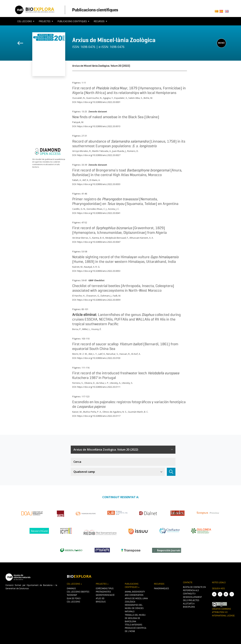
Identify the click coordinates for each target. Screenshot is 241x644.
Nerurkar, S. (112, 354)
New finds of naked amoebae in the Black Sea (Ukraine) (116, 117)
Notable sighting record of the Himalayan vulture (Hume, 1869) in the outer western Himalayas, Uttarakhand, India (125, 259)
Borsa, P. (77, 329)
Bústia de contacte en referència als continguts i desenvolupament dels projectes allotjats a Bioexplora (194, 597)
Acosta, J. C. (114, 209)
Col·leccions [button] (25, 21)
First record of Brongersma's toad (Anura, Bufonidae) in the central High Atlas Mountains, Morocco (127, 172)
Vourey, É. (96, 329)
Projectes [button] (45, 21)
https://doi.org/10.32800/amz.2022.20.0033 (99, 184)
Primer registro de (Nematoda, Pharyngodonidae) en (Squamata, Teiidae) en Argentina (125, 201)
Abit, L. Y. (93, 354)
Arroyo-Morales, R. (82, 151)
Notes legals (219, 582)
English (227, 12)
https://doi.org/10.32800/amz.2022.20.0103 (99, 358)
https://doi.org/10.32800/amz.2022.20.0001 (99, 102)
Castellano (222, 12)
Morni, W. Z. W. (80, 354)
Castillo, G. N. (79, 209)
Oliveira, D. (90, 383)
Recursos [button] (99, 21)
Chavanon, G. (93, 296)
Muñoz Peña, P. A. (92, 412)
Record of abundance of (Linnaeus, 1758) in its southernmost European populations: (129, 144)
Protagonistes (103, 592)
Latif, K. (102, 354)
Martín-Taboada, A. (102, 151)
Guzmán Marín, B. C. (138, 412)
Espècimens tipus (105, 588)
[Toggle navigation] (220, 28)
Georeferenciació (105, 595)
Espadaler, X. (121, 98)
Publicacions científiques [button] (72, 21)
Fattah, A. (77, 180)
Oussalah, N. (79, 98)
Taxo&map (72, 595)
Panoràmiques (161, 588)
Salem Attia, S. (136, 98)
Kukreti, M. (78, 267)
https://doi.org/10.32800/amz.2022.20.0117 (99, 416)
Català (217, 12)
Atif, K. (85, 180)
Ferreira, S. (78, 383)
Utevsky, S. (127, 383)
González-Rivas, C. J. (97, 209)
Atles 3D (100, 598)
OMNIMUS (71, 588)
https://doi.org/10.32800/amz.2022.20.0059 (99, 300)
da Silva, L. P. (102, 383)
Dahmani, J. (106, 296)
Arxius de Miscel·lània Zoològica (114, 40)
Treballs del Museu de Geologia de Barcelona (135, 618)
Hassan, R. (125, 354)
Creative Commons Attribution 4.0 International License (223, 612)
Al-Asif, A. (136, 354)
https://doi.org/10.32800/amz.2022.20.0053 (99, 271)
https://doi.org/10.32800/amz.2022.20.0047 (99, 242)
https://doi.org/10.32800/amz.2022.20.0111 (99, 387)
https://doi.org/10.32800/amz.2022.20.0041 (99, 213)
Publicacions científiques (95, 10)
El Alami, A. (95, 180)
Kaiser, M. (77, 412)
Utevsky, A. (115, 383)
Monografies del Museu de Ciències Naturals (134, 608)
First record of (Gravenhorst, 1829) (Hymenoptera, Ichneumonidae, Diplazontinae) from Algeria (119, 230)
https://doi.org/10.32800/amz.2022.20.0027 (99, 155)
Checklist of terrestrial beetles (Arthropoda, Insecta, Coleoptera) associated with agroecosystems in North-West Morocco (123, 288)
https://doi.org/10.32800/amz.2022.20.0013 (99, 126)
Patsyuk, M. (78, 122)
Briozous (101, 602)
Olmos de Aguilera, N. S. (115, 412)
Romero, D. (133, 151)
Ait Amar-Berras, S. (82, 238)
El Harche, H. (79, 296)
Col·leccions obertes (78, 592)
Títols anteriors (133, 625)
